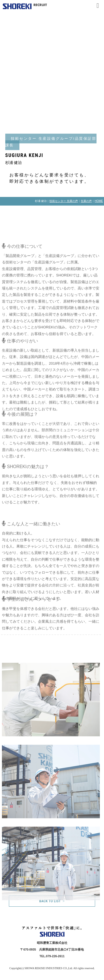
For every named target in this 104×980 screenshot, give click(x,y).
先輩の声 (86, 201)
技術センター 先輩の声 (64, 201)
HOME (99, 201)
